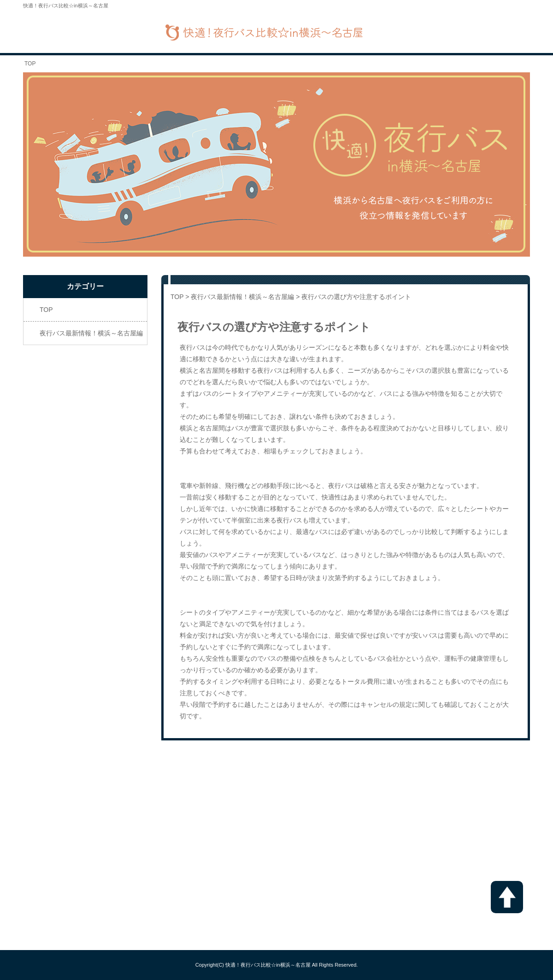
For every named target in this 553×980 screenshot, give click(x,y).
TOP (30, 64)
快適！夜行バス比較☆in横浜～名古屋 (268, 965)
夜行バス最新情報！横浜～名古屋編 (242, 297)
